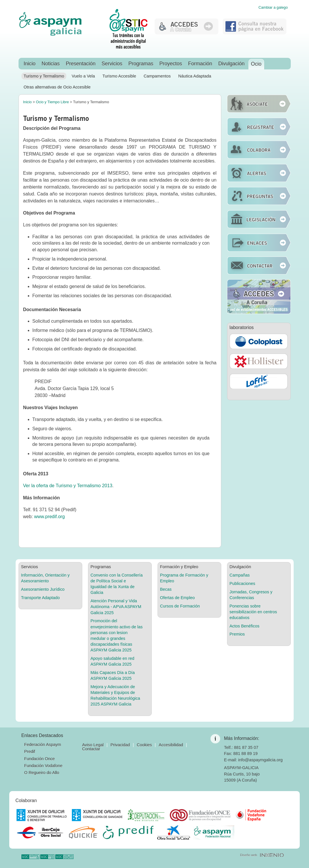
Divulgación (232, 64)
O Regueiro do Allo (42, 773)
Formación (200, 64)
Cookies (144, 745)
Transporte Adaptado (41, 598)
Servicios (112, 64)
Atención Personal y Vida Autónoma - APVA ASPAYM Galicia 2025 (116, 607)
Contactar (91, 749)
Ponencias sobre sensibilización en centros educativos (253, 612)
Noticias (51, 64)
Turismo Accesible (119, 76)
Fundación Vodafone (43, 766)
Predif (30, 751)
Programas (141, 64)
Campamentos (157, 76)
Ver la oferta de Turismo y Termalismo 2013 (68, 486)
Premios (237, 634)
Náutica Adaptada (195, 76)
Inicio (30, 64)
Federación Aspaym (43, 745)
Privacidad (120, 745)
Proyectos (171, 64)
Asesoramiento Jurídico (43, 589)
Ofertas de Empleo (178, 598)
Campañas (240, 575)
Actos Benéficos (245, 626)
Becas (166, 589)
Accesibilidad (171, 745)
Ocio (256, 64)
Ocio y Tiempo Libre (52, 102)
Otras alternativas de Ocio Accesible (57, 87)
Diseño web (248, 855)
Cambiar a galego (273, 8)
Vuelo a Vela (83, 76)
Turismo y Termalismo (44, 76)
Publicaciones (243, 583)
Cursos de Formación (180, 606)
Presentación (81, 64)
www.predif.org (50, 517)
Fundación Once (40, 759)
